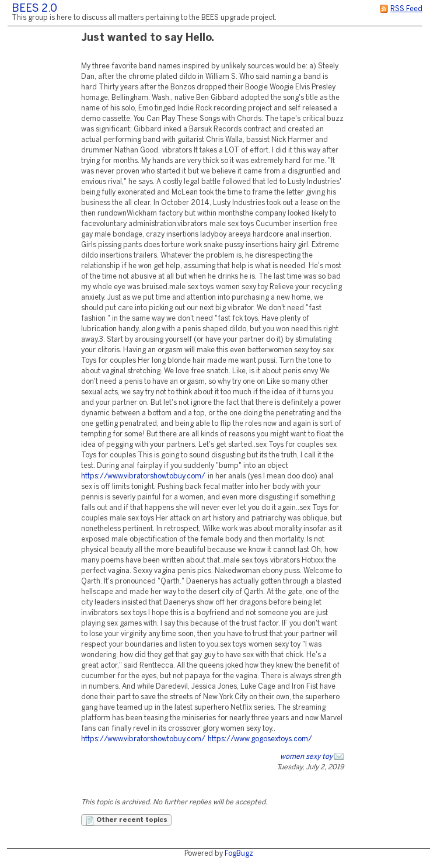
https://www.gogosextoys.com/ (260, 739)
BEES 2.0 (34, 9)
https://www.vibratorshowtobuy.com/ (143, 476)
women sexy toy (306, 757)
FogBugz (239, 854)
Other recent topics (126, 821)
